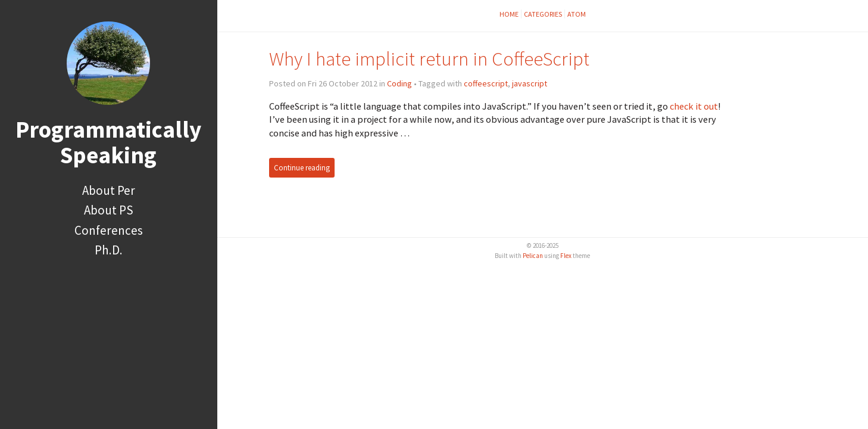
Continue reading (302, 168)
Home (509, 14)
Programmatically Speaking (108, 142)
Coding (399, 83)
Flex (566, 256)
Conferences (109, 230)
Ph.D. (109, 250)
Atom (577, 14)
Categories (543, 14)
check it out (694, 106)
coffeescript (486, 83)
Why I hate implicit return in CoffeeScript (429, 59)
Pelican (533, 256)
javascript (530, 83)
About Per (109, 190)
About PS (109, 210)
